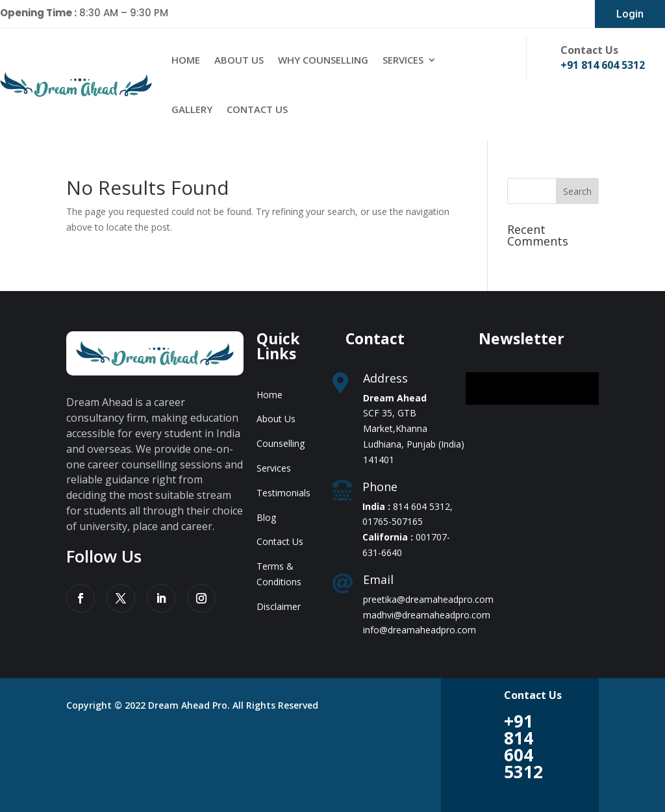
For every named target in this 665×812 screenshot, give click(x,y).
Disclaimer (279, 606)
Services (403, 60)
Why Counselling (323, 60)
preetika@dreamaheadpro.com (428, 599)
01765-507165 (393, 521)
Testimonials (283, 493)
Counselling (281, 443)
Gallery (192, 109)
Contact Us (257, 109)
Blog (266, 517)
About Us (239, 60)
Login (630, 14)
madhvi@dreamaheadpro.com (427, 615)
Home (186, 60)
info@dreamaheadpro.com (420, 630)
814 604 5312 (421, 506)
